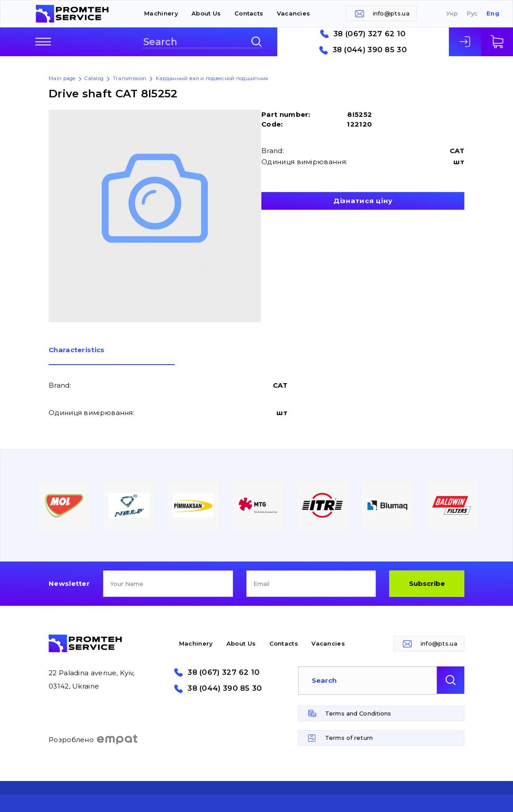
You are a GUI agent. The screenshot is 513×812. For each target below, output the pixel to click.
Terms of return (349, 738)
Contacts (249, 13)
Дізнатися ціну (363, 201)
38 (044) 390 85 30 (370, 50)
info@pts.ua (391, 13)
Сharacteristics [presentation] (77, 350)
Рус (472, 13)
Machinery (161, 13)
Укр (452, 13)
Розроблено (94, 739)
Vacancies (294, 13)
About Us (206, 13)
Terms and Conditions (358, 713)
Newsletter (69, 583)
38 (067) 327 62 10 (369, 34)
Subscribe (427, 583)
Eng (493, 13)
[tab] (112, 356)
